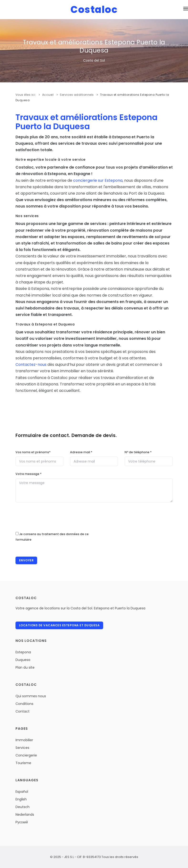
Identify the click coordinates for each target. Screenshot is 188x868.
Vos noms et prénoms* (33, 452)
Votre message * (28, 474)
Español (22, 792)
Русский (22, 822)
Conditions (24, 704)
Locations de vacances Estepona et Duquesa (59, 625)
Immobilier (24, 740)
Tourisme (23, 763)
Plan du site (25, 667)
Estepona (23, 652)
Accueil (48, 95)
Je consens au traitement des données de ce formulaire (52, 537)
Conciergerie (26, 755)
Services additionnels (77, 95)
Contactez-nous (31, 365)
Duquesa (23, 660)
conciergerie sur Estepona (98, 180)
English (21, 799)
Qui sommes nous (31, 696)
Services (22, 748)
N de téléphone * (138, 452)
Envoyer (26, 560)
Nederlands (25, 815)
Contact (23, 711)
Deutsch (23, 807)
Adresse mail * (81, 452)
